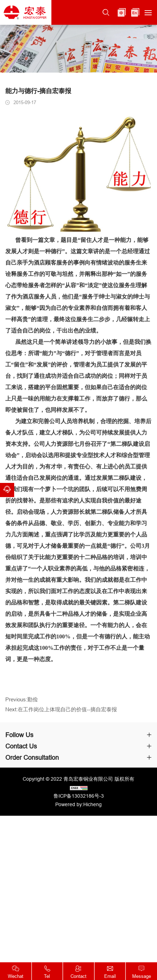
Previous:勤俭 (22, 702)
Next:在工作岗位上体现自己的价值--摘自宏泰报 (61, 712)
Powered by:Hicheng (78, 804)
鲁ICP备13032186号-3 (79, 796)
